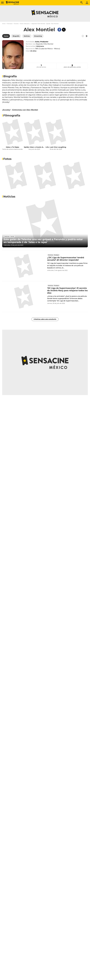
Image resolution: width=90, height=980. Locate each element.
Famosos (10, 24)
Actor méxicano (25, 24)
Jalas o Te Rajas (12, 147)
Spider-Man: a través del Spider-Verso (34, 147)
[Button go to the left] (83, 36)
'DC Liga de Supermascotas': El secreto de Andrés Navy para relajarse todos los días (67, 291)
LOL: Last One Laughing (56, 147)
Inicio (4, 24)
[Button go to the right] (87, 36)
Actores (16, 24)
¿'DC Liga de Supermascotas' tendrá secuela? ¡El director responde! (66, 259)
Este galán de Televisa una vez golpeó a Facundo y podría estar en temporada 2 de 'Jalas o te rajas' (43, 241)
